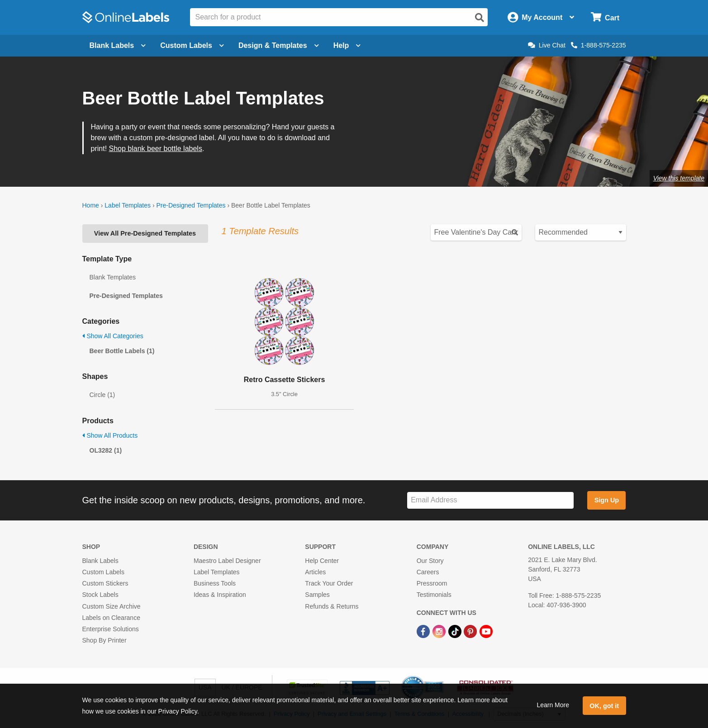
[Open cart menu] (605, 17)
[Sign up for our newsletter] (490, 500)
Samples (317, 595)
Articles (315, 572)
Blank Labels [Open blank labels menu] (118, 45)
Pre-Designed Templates (191, 205)
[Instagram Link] (440, 631)
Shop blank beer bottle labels (156, 149)
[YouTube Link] (486, 631)
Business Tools (215, 583)
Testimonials (434, 595)
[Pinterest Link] (471, 631)
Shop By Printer (105, 640)
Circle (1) (102, 395)
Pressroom (432, 583)
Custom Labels (103, 572)
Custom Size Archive (112, 606)
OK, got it (604, 706)
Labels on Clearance (111, 618)
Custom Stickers (105, 583)
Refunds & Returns (332, 606)
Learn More (553, 705)
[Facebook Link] (424, 631)
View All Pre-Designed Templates (145, 233)
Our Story (430, 561)
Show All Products (110, 435)
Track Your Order (329, 583)
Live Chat (547, 45)
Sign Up (607, 500)
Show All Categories (113, 336)
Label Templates (128, 205)
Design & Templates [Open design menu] (279, 45)
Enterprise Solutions (111, 629)
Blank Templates (113, 277)
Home (91, 205)
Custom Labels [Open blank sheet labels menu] (192, 45)
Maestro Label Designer (227, 561)
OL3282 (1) (106, 450)
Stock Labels (100, 595)
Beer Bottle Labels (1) (122, 351)
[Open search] (480, 18)
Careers (428, 572)
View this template (679, 178)
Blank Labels (100, 561)
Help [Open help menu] (347, 45)
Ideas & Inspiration (220, 595)
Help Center (322, 561)
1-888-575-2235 (599, 45)
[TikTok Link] (456, 631)
